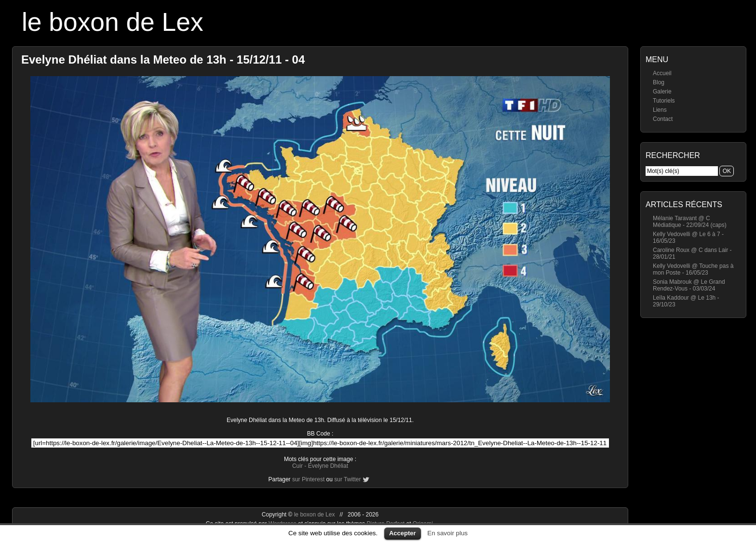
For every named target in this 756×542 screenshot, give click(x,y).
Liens (660, 110)
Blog (659, 82)
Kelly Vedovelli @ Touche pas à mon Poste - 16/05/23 (693, 269)
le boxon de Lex (113, 22)
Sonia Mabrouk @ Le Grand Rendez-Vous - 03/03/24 (689, 285)
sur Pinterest (308, 479)
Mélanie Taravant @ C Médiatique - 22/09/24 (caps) (690, 222)
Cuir (297, 466)
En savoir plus (447, 533)
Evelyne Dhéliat (328, 466)
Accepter (403, 533)
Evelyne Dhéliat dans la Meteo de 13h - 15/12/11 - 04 (163, 59)
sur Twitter (347, 479)
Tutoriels (664, 101)
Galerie (662, 92)
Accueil (662, 73)
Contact (663, 119)
